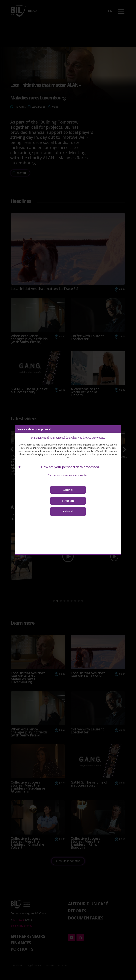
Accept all (68, 490)
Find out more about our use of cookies (68, 475)
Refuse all (68, 511)
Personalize (68, 501)
